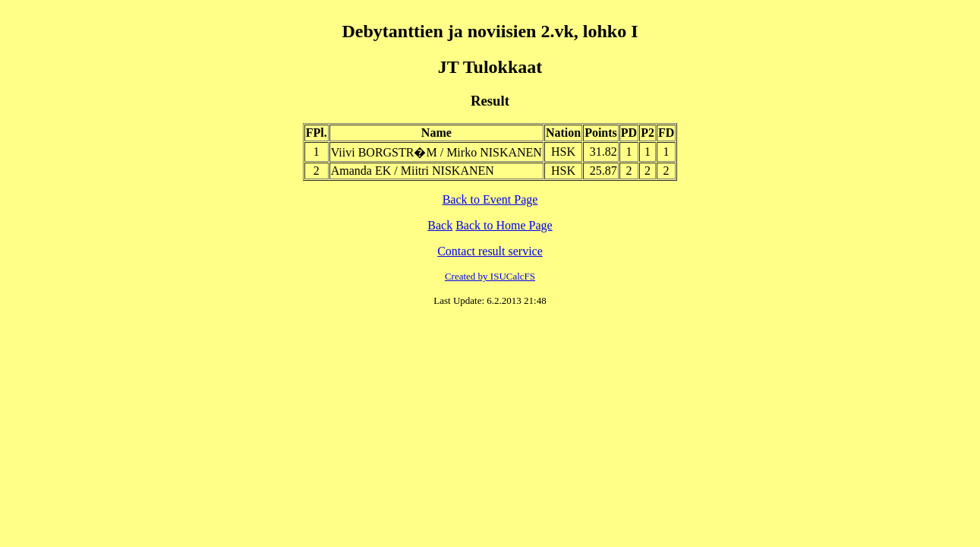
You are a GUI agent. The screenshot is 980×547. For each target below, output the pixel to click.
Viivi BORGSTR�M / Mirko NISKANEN (436, 152)
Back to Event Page (490, 199)
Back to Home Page (504, 225)
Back (440, 225)
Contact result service (490, 251)
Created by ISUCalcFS (490, 276)
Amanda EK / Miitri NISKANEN (413, 171)
